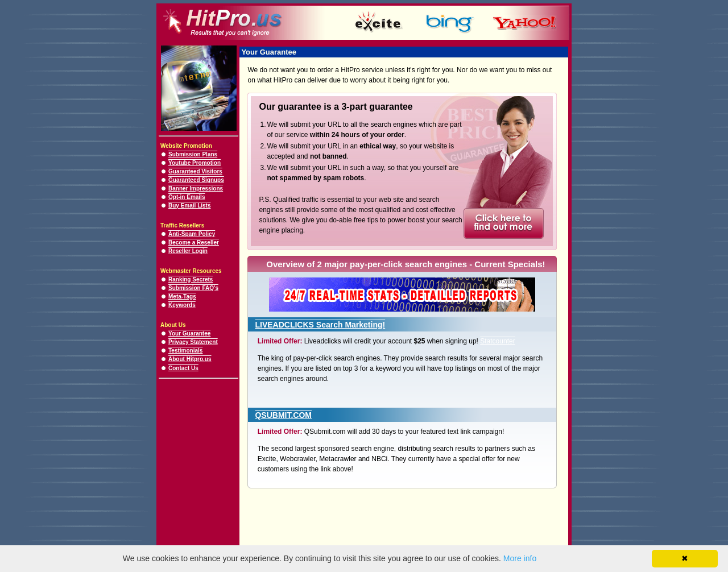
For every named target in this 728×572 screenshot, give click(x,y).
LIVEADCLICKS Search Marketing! (320, 325)
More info (520, 558)
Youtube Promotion (195, 163)
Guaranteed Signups (196, 180)
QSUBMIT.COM (283, 415)
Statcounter (497, 341)
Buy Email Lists (189, 206)
